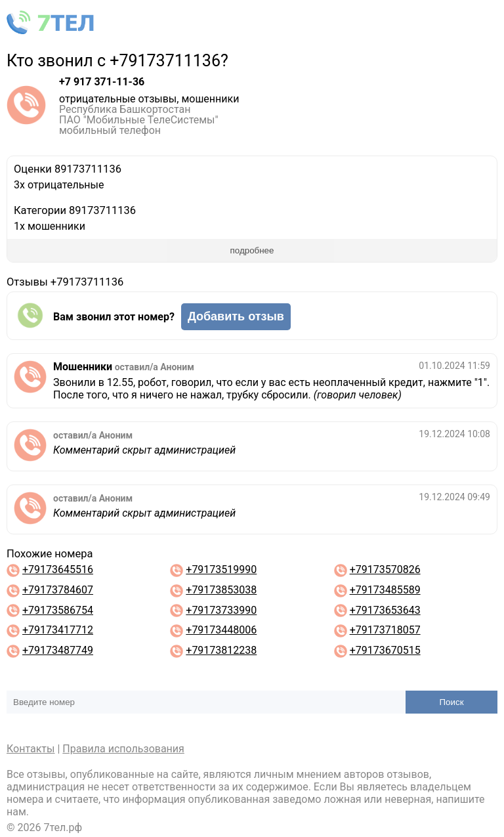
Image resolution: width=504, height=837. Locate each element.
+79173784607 (58, 590)
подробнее (252, 250)
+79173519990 (221, 569)
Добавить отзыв (236, 316)
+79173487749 (58, 650)
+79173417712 (58, 630)
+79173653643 (385, 610)
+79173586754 (58, 610)
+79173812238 (221, 650)
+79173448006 (221, 630)
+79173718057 (385, 630)
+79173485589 (385, 590)
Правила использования (123, 749)
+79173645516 (58, 569)
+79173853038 (221, 590)
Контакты (31, 749)
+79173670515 (385, 650)
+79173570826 (385, 569)
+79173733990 (221, 610)
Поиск (452, 702)
